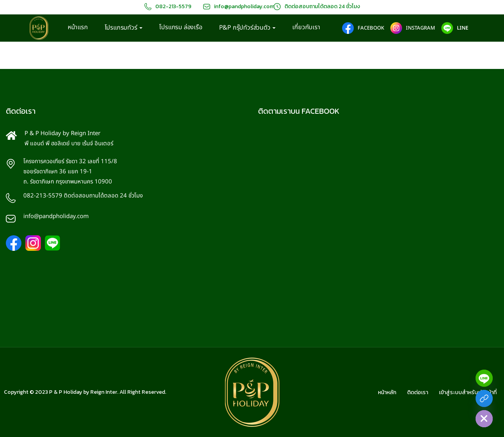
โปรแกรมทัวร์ (124, 28)
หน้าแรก (78, 27)
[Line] (484, 378)
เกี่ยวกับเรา (306, 27)
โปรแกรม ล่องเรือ (181, 27)
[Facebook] (484, 398)
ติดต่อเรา (418, 392)
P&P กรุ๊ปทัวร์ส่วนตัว (248, 28)
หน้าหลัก (387, 392)
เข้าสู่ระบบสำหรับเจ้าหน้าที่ (468, 392)
